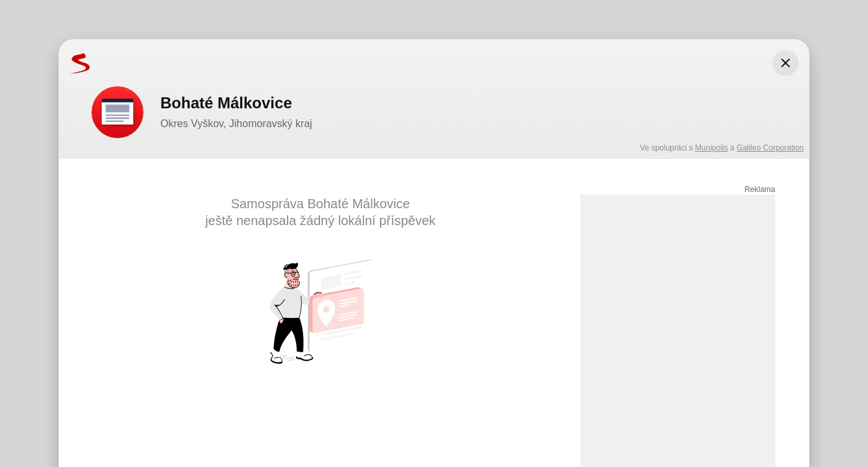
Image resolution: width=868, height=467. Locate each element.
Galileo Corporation (770, 148)
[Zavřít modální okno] (786, 63)
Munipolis (712, 148)
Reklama (760, 189)
